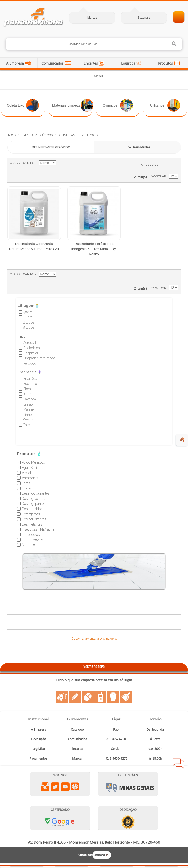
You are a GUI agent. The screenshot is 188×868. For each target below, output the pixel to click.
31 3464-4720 (116, 739)
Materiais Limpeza (72, 105)
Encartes (91, 63)
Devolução (39, 739)
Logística (129, 63)
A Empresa (15, 63)
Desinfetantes (69, 135)
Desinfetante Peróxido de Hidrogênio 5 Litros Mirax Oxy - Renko (94, 249)
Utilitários (165, 105)
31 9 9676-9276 (116, 758)
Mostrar (159, 176)
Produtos (166, 63)
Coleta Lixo (23, 105)
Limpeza (27, 135)
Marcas (92, 18)
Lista (172, 165)
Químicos (118, 105)
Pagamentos (38, 758)
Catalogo (77, 729)
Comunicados (53, 63)
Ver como (150, 165)
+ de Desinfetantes (138, 147)
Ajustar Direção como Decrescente (61, 163)
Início (12, 135)
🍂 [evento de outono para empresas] (182, 440)
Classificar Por (23, 163)
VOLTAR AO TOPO (94, 667)
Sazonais (144, 18)
